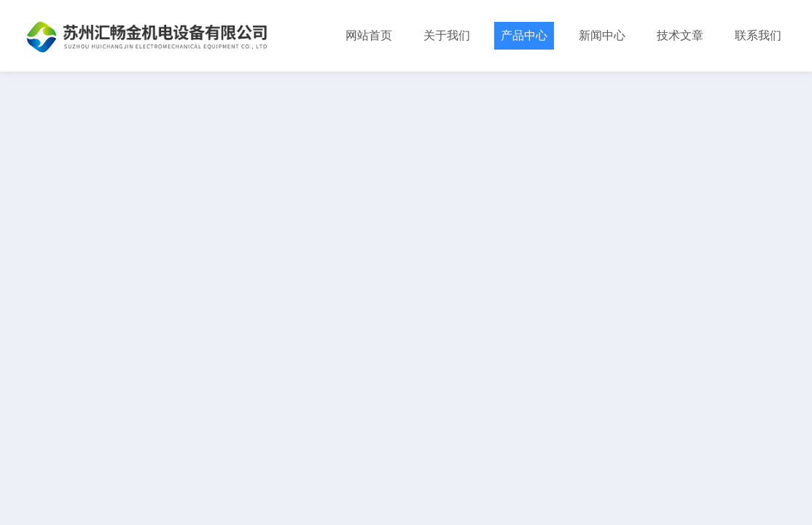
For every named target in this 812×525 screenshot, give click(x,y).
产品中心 (524, 35)
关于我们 (447, 35)
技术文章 (680, 35)
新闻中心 (602, 35)
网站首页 (369, 35)
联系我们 (758, 35)
